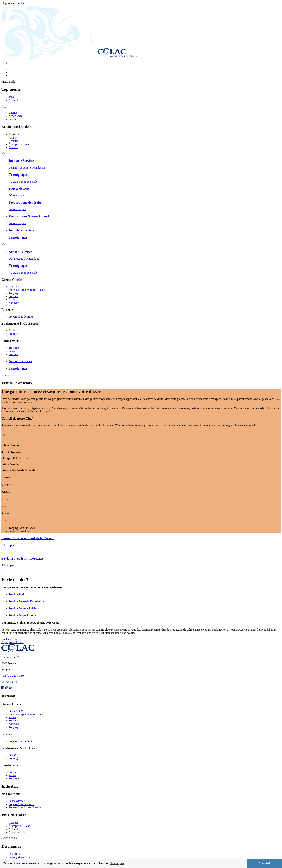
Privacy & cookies (19, 857)
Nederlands (15, 116)
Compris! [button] (264, 863)
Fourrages (14, 334)
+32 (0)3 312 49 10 (13, 676)
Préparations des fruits (21, 804)
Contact (13, 147)
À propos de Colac (19, 144)
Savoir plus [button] (117, 863)
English (13, 113)
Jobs (11, 97)
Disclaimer (15, 854)
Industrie (15, 134)
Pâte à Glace (16, 286)
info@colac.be (10, 682)
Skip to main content (13, 3)
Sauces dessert (17, 801)
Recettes (13, 141)
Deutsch (13, 119)
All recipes (9, 545)
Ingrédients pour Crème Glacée (27, 290)
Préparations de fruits (21, 317)
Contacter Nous (18, 832)
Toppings (14, 293)
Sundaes (13, 296)
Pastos (12, 299)
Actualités (14, 100)
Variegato (14, 303)
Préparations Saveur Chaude (25, 807)
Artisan (14, 138)
